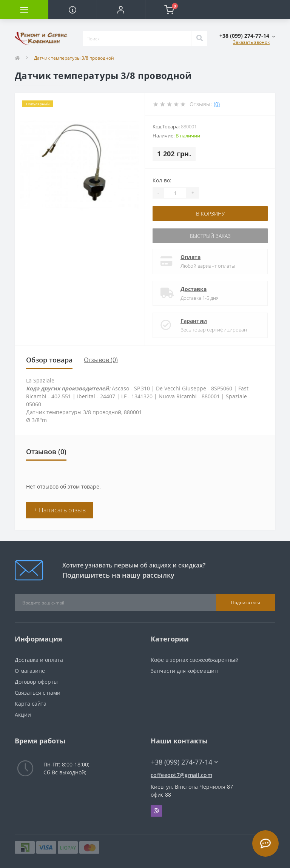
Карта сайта (31, 704)
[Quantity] (175, 193)
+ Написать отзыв (60, 510)
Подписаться (246, 602)
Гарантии (194, 321)
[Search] (199, 39)
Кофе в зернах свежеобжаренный (195, 660)
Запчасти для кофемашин (184, 671)
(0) (217, 104)
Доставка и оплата (39, 660)
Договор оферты (36, 682)
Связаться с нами (38, 693)
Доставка (194, 289)
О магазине (30, 671)
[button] (121, 9)
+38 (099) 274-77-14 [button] (184, 762)
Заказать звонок (251, 42)
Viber (156, 811)
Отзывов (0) (101, 360)
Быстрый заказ (210, 236)
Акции (23, 715)
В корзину (210, 214)
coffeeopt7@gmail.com (181, 775)
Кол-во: (162, 180)
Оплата (191, 257)
